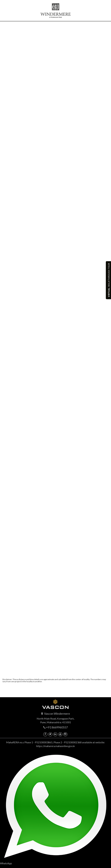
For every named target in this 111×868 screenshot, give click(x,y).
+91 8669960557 (57, 727)
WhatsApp (55, 808)
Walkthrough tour (109, 280)
